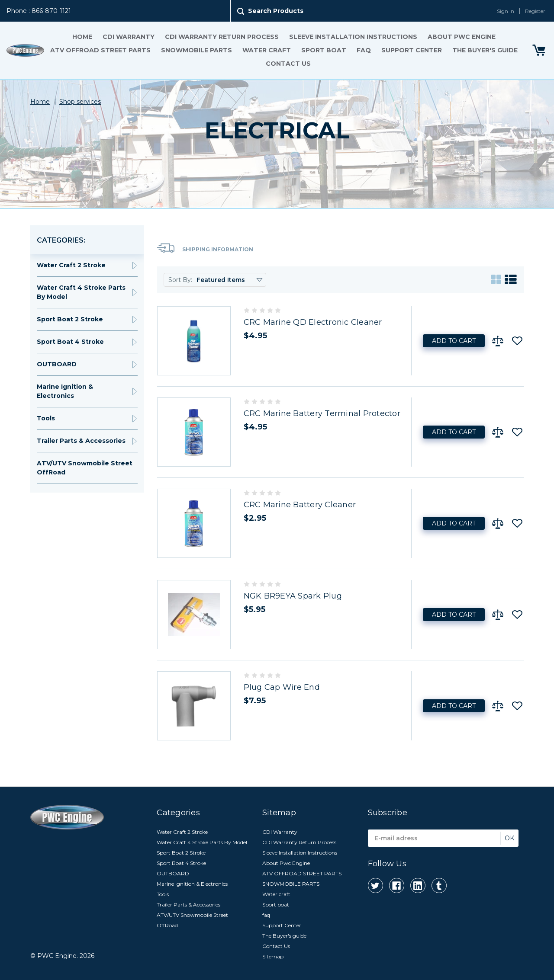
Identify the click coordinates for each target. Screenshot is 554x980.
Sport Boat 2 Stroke (70, 319)
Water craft (267, 50)
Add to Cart (454, 341)
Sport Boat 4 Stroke (70, 342)
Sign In (506, 11)
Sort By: (180, 280)
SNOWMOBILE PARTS (196, 50)
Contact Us (288, 64)
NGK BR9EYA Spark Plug (293, 596)
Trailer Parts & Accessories (81, 441)
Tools (46, 418)
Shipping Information (205, 248)
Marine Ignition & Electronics (65, 391)
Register (535, 11)
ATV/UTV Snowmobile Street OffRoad (85, 468)
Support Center (412, 50)
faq (364, 50)
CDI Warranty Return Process (222, 37)
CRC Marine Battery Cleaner (300, 505)
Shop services (80, 102)
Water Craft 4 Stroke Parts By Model (81, 292)
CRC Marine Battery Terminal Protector (322, 413)
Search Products (276, 11)
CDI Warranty (129, 37)
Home (82, 37)
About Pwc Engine (462, 37)
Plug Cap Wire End (282, 687)
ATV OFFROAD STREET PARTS (100, 50)
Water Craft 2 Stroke (71, 265)
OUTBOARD (57, 364)
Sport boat (324, 50)
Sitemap (273, 956)
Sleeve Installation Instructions (353, 37)
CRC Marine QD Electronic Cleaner (313, 322)
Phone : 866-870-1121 (39, 11)
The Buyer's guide (485, 50)
